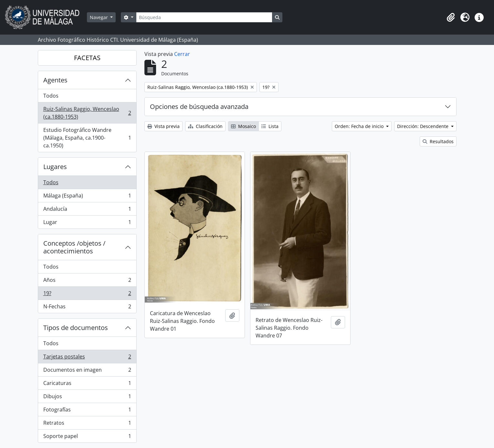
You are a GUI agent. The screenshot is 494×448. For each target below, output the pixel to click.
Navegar (100, 17)
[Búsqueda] (204, 17)
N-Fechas (87, 308)
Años (87, 281)
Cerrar (182, 54)
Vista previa (163, 126)
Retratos (87, 424)
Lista (270, 126)
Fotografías (87, 411)
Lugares (55, 167)
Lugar (87, 223)
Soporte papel (87, 437)
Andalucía (87, 210)
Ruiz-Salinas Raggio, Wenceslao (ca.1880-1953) (87, 113)
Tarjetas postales (87, 358)
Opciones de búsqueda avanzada (199, 107)
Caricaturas (87, 384)
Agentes (55, 80)
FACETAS (87, 58)
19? (87, 295)
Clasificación (205, 126)
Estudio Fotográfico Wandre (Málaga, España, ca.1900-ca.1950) (87, 138)
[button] (451, 17)
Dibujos (87, 398)
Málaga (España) (87, 197)
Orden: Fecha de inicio (360, 126)
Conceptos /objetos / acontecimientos (74, 247)
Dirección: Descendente (423, 126)
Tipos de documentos (76, 328)
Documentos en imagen (87, 371)
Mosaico (243, 126)
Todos (51, 96)
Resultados (438, 141)
